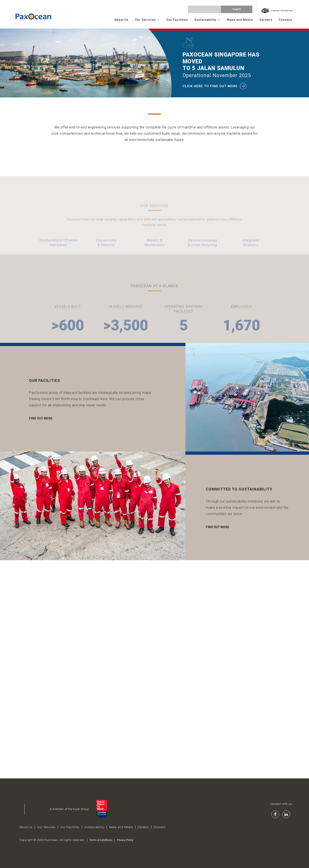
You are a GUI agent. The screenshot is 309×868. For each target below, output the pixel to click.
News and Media (240, 20)
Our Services (147, 20)
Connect (285, 20)
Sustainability (207, 20)
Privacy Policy (125, 840)
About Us (121, 20)
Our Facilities (177, 20)
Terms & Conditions (101, 840)
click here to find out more (215, 86)
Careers (266, 20)
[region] (154, 63)
